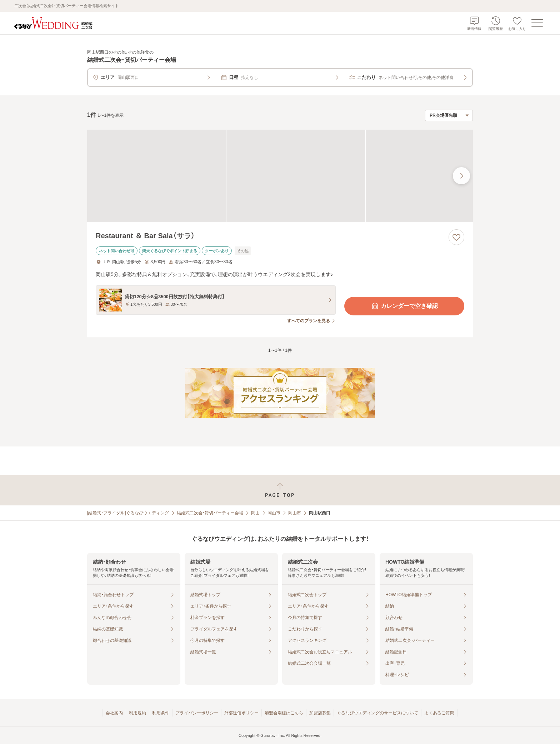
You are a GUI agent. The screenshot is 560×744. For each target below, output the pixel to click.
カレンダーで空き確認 (404, 306)
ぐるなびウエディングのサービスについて (377, 713)
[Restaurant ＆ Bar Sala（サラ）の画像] (280, 176)
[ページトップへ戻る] (280, 490)
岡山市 (274, 513)
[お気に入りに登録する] (456, 237)
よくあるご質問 (439, 713)
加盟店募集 (320, 713)
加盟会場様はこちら (284, 713)
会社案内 (114, 713)
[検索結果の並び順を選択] (449, 115)
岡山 (255, 513)
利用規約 (137, 713)
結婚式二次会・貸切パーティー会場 (210, 513)
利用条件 (161, 713)
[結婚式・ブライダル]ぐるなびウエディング (128, 513)
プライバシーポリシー (197, 713)
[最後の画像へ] (461, 176)
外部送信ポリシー (241, 713)
